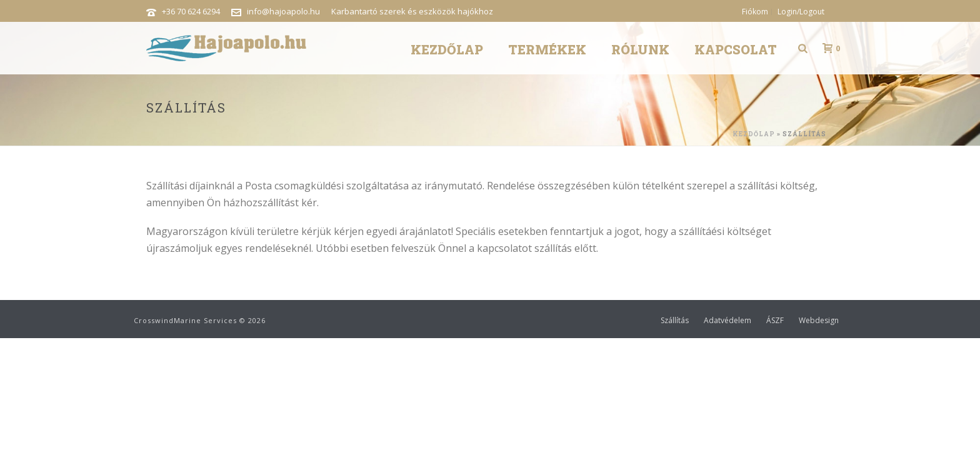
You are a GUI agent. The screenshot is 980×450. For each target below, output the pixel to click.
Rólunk (640, 49)
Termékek (547, 49)
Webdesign (819, 321)
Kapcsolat (736, 49)
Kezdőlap (447, 49)
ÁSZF (775, 321)
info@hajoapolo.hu (283, 11)
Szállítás (675, 321)
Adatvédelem (727, 321)
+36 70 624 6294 (191, 11)
